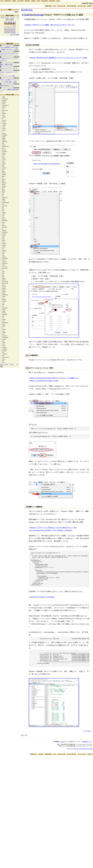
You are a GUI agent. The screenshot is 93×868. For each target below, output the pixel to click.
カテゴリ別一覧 (71, 6)
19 (8, 31)
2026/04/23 (16, 84)
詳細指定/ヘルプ (87, 752)
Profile (14, 1)
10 (5, 29)
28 (11, 32)
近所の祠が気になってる (7, 86)
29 (13, 32)
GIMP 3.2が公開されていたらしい (10, 80)
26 (8, 32)
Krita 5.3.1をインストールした (9, 68)
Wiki (38, 1)
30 (15, 32)
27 (10, 32)
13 (10, 29)
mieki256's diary (88, 3)
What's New (8, 1)
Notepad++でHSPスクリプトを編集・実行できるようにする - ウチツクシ (50, 25)
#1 (23, 15)
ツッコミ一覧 (82, 6)
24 (5, 32)
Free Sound (45, 1)
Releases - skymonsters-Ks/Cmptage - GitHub (44, 381)
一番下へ (90, 6)
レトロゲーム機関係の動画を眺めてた (10, 91)
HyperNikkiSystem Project (86, 759)
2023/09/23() (27, 10)
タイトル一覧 (61, 6)
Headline (41, 764)
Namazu (62, 752)
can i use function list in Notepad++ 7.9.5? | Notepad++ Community (51, 531)
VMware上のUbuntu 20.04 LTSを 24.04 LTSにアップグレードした (9, 54)
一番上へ (90, 764)
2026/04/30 (16, 45)
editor (31, 15)
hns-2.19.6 (76, 759)
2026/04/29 (16, 51)
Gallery (34, 1)
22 (13, 31)
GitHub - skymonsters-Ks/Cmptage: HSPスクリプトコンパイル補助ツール (54, 378)
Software (27, 1)
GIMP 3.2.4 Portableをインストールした (9, 73)
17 (5, 31)
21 (11, 31)
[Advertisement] (67, 780)
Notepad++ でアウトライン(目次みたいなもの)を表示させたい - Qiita (53, 528)
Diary (58, 1)
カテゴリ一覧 (10, 95)
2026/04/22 (16, 88)
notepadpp (39, 15)
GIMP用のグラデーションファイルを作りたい (9, 60)
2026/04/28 (16, 57)
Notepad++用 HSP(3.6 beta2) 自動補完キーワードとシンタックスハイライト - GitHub (58, 58)
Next (14, 22)
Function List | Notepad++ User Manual (42, 604)
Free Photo (52, 1)
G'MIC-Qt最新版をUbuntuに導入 (9, 47)
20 (10, 31)
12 (8, 29)
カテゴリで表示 (15, 35)
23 (15, 31)
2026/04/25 (16, 70)
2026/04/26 (16, 66)
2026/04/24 (16, 78)
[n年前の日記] (39, 10)
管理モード (34, 764)
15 (13, 29)
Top (2, 1)
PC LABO (21, 1)
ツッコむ (87, 741)
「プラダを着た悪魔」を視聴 (8, 82)
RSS (55, 6)
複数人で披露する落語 (6, 64)
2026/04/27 (16, 63)
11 (6, 29)
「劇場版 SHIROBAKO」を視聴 (9, 49)
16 (15, 29)
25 (6, 32)
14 (11, 29)
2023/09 (10, 22)
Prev (5, 22)
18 (6, 31)
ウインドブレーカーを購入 (8, 76)
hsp (26, 15)
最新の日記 (48, 6)
